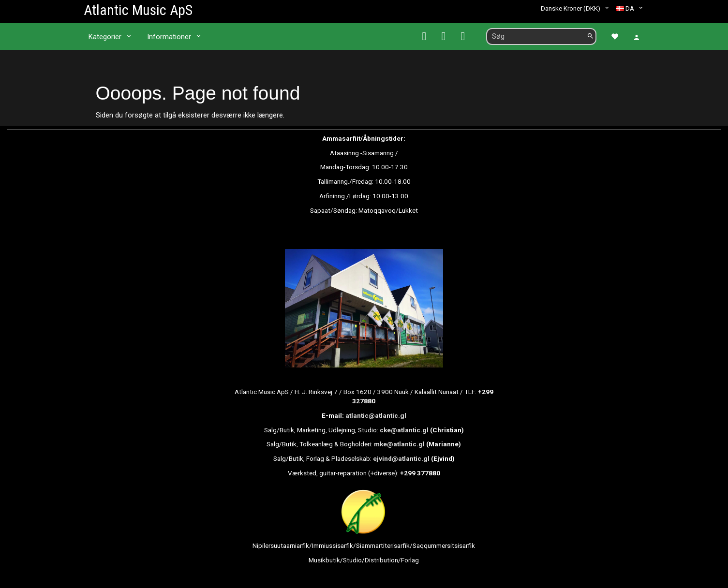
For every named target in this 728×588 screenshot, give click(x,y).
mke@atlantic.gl (399, 444)
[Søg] (590, 37)
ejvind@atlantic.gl (401, 458)
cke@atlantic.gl (404, 430)
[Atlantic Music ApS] (138, 10)
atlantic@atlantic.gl (376, 415)
